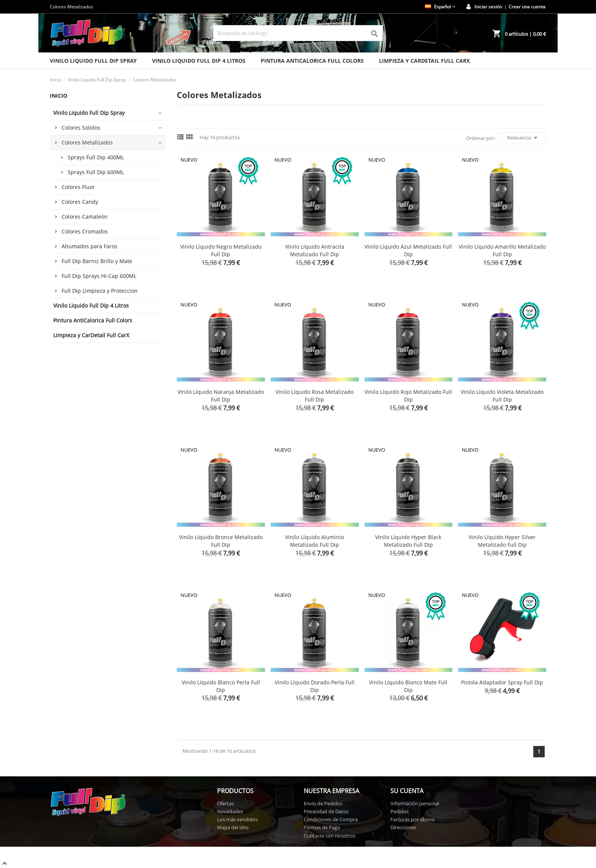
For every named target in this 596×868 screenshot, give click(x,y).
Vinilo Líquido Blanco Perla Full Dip (221, 686)
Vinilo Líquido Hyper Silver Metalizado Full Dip (502, 541)
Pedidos (399, 811)
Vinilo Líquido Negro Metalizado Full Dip (221, 250)
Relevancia (524, 138)
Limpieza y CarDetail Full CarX (424, 61)
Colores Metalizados (87, 142)
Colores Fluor (78, 187)
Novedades (230, 811)
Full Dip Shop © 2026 (67, 850)
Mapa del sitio (233, 827)
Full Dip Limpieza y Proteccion (100, 291)
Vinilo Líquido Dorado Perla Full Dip (315, 686)
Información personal (415, 803)
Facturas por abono (413, 819)
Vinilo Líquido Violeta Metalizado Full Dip (502, 396)
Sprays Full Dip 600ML (96, 172)
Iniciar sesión (488, 7)
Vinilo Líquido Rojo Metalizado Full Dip (408, 396)
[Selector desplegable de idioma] (440, 7)
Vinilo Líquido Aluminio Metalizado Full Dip (315, 541)
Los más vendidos (237, 819)
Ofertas (225, 803)
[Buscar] (298, 33)
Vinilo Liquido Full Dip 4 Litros (199, 61)
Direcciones (403, 827)
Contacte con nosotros (330, 836)
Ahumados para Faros (90, 246)
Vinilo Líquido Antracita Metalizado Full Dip (315, 250)
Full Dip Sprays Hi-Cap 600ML (99, 276)
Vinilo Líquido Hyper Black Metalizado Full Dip (408, 541)
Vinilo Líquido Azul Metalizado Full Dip (408, 250)
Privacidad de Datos (326, 811)
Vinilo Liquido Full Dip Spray (93, 61)
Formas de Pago (322, 827)
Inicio (59, 96)
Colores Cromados (85, 231)
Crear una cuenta (527, 7)
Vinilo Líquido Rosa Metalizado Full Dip (315, 396)
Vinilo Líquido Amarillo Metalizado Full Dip (502, 250)
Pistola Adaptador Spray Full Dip (502, 682)
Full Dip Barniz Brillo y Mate (97, 261)
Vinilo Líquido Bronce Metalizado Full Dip (221, 541)
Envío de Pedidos (323, 803)
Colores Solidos (81, 128)
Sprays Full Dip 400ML (96, 157)
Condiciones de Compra (331, 819)
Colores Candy (80, 202)
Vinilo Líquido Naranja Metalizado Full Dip (221, 396)
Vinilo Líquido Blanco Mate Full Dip (408, 686)
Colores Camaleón (85, 217)
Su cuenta (407, 791)
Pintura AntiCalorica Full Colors (312, 61)
